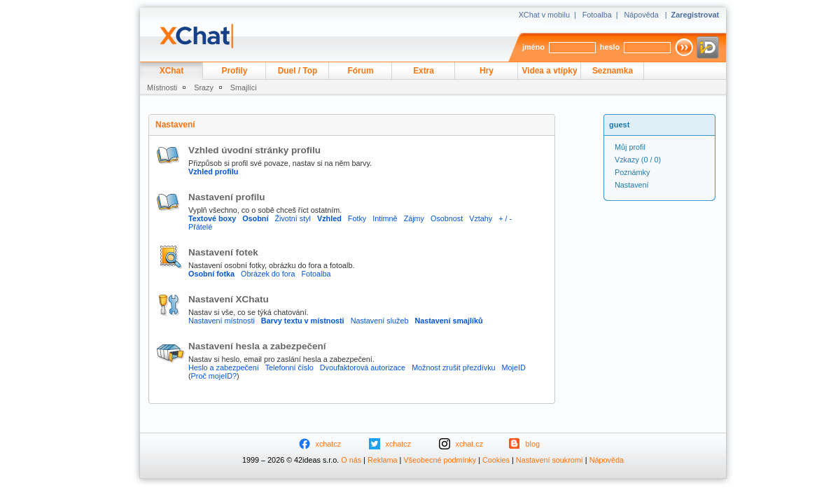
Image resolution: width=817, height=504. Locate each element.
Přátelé (200, 227)
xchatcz (329, 444)
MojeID (514, 367)
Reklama (383, 460)
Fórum (361, 71)
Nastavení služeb (380, 321)
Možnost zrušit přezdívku (453, 367)
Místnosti (162, 87)
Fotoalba (597, 15)
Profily (235, 71)
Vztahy (481, 218)
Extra (424, 71)
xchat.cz (470, 444)
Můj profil (630, 147)
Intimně (385, 218)
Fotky (357, 218)
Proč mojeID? (214, 376)
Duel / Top (298, 71)
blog (533, 444)
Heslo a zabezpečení (224, 367)
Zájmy (414, 218)
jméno (533, 47)
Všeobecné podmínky (440, 460)
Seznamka (613, 71)
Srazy (204, 87)
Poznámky (632, 172)
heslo (610, 47)
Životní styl (293, 218)
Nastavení (632, 185)
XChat (172, 71)
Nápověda (642, 15)
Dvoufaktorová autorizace (363, 367)
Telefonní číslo (289, 367)
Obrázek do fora (268, 274)
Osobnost (447, 218)
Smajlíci (244, 87)
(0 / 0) (638, 160)
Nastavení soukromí (550, 460)
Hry (487, 71)
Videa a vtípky (550, 71)
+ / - (505, 218)
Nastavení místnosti (222, 321)
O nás (351, 460)
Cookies (496, 460)
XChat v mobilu (544, 15)
